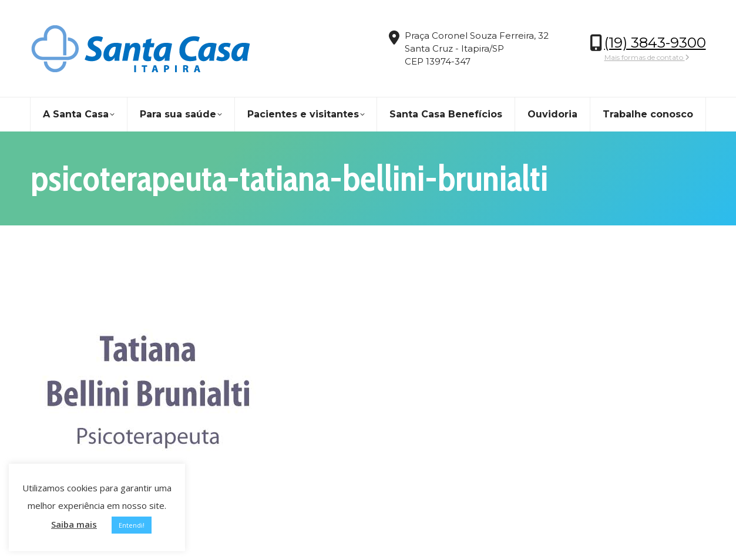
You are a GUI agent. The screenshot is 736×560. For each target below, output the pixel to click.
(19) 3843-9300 (655, 43)
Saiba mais (74, 524)
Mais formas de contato (647, 57)
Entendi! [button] (132, 525)
